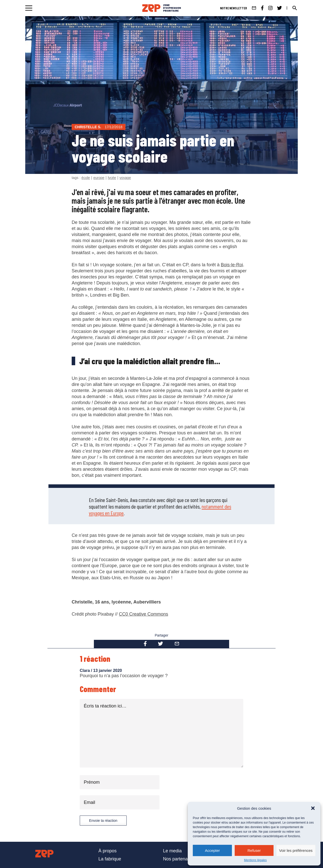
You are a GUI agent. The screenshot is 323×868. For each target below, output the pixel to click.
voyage (125, 178)
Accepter (212, 850)
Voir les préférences (296, 850)
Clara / (86, 670)
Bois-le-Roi (232, 265)
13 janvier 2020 (107, 670)
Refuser (254, 850)
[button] (313, 808)
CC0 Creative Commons (143, 614)
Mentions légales (255, 860)
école (86, 178)
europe (99, 178)
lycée (112, 178)
